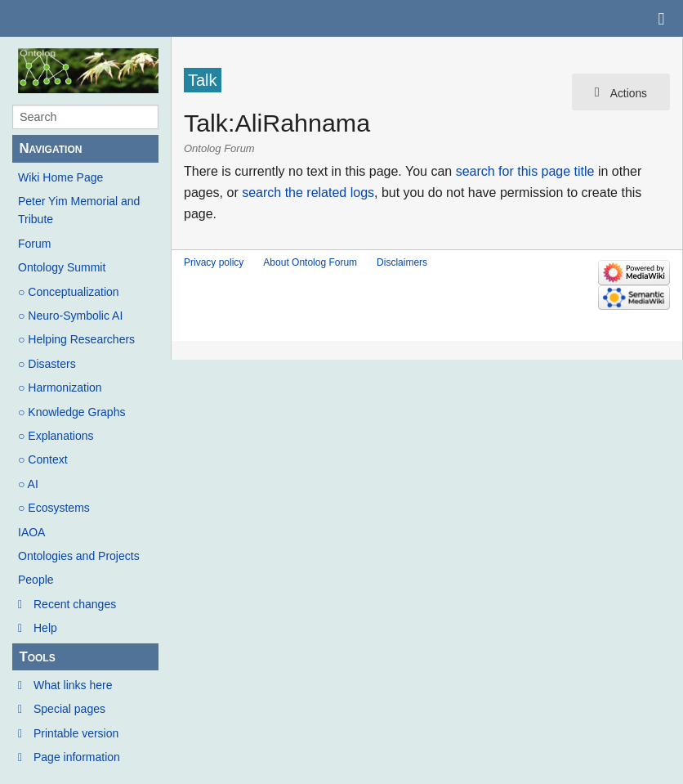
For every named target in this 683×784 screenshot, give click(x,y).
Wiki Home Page (60, 177)
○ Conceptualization (69, 292)
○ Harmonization (60, 388)
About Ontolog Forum (310, 262)
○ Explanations (56, 436)
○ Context (43, 459)
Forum (34, 244)
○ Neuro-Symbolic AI (70, 316)
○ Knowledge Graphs (71, 412)
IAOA (31, 532)
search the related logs (308, 193)
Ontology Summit (62, 267)
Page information (77, 757)
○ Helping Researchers (76, 339)
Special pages (69, 709)
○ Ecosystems (54, 508)
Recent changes (75, 604)
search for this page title (525, 171)
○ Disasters (47, 364)
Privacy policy (214, 262)
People (36, 580)
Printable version (76, 733)
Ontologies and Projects (79, 556)
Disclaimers (402, 262)
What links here (73, 685)
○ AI (28, 484)
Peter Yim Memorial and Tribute (79, 210)
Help (45, 628)
